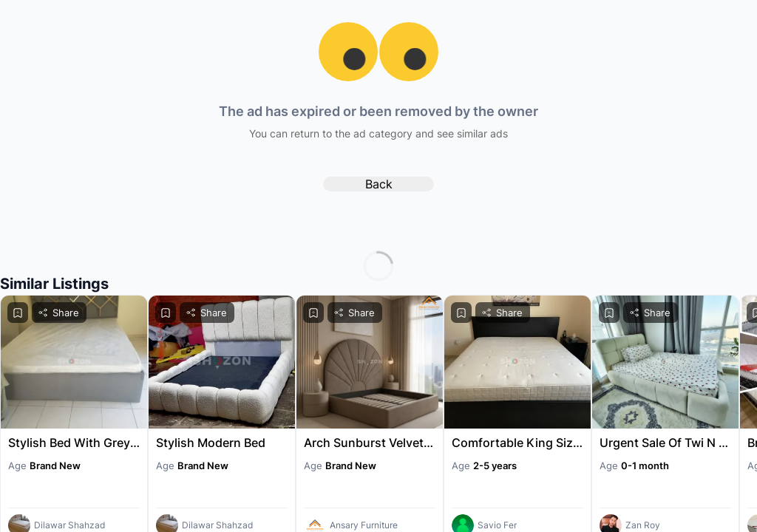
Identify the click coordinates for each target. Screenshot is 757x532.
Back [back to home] (379, 184)
